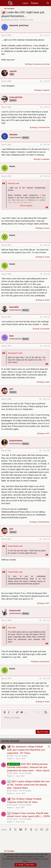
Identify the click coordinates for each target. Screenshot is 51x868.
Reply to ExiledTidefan (41, 522)
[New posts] (42, 3)
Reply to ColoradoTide (41, 127)
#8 (45, 317)
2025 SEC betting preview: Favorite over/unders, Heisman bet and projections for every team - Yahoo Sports (28, 767)
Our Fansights (22, 756)
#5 (45, 176)
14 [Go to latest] (49, 35)
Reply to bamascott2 (41, 662)
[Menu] (4, 3)
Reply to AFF (44, 433)
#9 (45, 346)
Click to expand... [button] (27, 206)
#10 (44, 399)
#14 (44, 678)
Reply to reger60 (43, 90)
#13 (44, 620)
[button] (4, 712)
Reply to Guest (44, 228)
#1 (45, 35)
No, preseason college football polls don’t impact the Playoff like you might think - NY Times (26, 750)
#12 (44, 539)
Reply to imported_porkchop (38, 64)
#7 (45, 274)
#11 (44, 451)
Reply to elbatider (43, 159)
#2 (45, 81)
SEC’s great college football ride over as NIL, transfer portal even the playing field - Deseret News (28, 785)
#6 (45, 245)
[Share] (41, 35)
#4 (45, 145)
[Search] (48, 3)
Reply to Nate (44, 382)
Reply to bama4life (42, 329)
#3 (45, 107)
